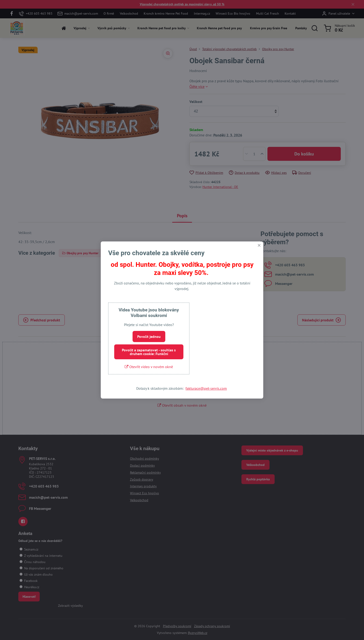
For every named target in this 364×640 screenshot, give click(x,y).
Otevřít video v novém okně (149, 367)
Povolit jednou (149, 336)
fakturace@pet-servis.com (206, 388)
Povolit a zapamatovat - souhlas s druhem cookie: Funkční (149, 352)
